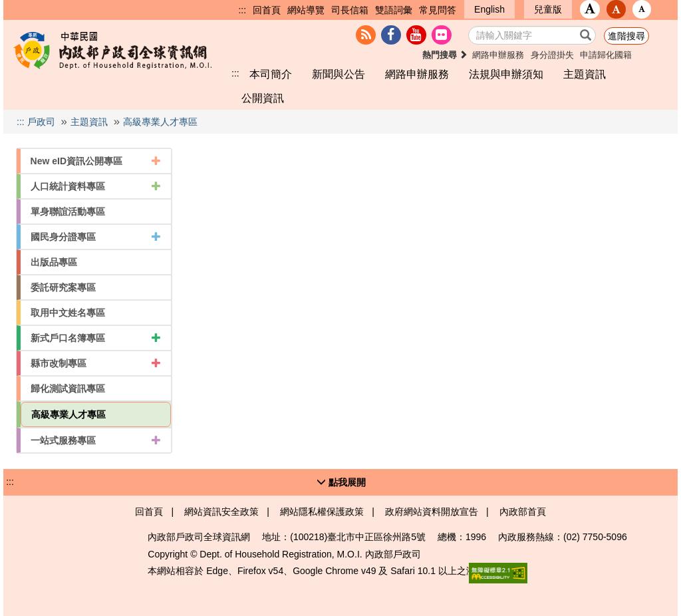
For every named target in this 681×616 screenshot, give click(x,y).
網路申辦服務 (498, 55)
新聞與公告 (339, 74)
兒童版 (548, 9)
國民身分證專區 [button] (96, 237)
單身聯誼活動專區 (68, 212)
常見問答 (438, 10)
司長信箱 (350, 10)
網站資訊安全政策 (221, 512)
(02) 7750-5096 (595, 537)
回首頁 (267, 10)
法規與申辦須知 (506, 74)
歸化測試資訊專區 (68, 388)
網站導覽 (306, 10)
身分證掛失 (552, 55)
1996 (476, 537)
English (489, 9)
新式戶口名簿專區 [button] (96, 338)
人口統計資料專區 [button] (96, 186)
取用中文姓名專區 (68, 313)
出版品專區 (54, 262)
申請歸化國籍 (606, 55)
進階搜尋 (626, 36)
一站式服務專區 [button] (96, 440)
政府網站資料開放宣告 (432, 512)
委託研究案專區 (63, 287)
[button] (590, 9)
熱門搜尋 (445, 55)
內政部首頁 (523, 512)
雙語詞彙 (394, 10)
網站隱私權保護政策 (322, 512)
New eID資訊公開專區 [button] (96, 161)
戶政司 (41, 122)
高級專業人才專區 (160, 122)
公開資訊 (263, 98)
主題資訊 (585, 74)
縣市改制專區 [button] (96, 363)
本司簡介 (271, 74)
